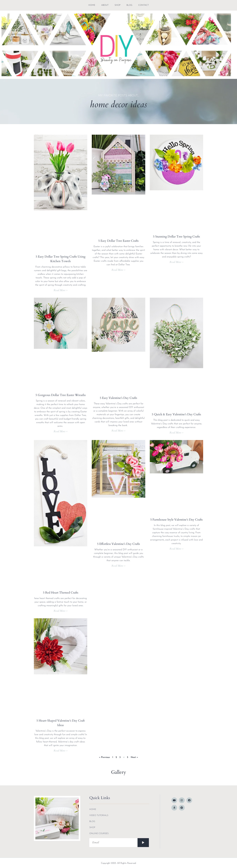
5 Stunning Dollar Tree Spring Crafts (176, 237)
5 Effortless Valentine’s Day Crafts (118, 544)
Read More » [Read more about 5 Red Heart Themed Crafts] (61, 611)
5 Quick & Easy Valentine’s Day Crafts (176, 414)
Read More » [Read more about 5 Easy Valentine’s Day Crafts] (118, 431)
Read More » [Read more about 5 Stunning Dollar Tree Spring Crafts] (176, 262)
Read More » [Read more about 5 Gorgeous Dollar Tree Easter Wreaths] (61, 431)
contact (144, 5)
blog (129, 5)
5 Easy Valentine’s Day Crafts (118, 398)
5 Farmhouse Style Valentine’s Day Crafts (176, 520)
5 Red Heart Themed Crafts (61, 593)
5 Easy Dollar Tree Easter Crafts (118, 241)
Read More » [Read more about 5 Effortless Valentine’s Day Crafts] (118, 566)
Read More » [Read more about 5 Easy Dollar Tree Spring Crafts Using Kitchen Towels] (61, 290)
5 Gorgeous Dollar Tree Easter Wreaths (61, 395)
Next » (134, 757)
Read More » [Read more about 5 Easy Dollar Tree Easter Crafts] (118, 270)
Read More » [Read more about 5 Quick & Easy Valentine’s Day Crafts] (176, 433)
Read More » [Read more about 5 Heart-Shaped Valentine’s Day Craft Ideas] (61, 751)
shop (118, 5)
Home (92, 5)
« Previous (104, 757)
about (105, 5)
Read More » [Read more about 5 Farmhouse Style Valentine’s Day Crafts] (176, 549)
